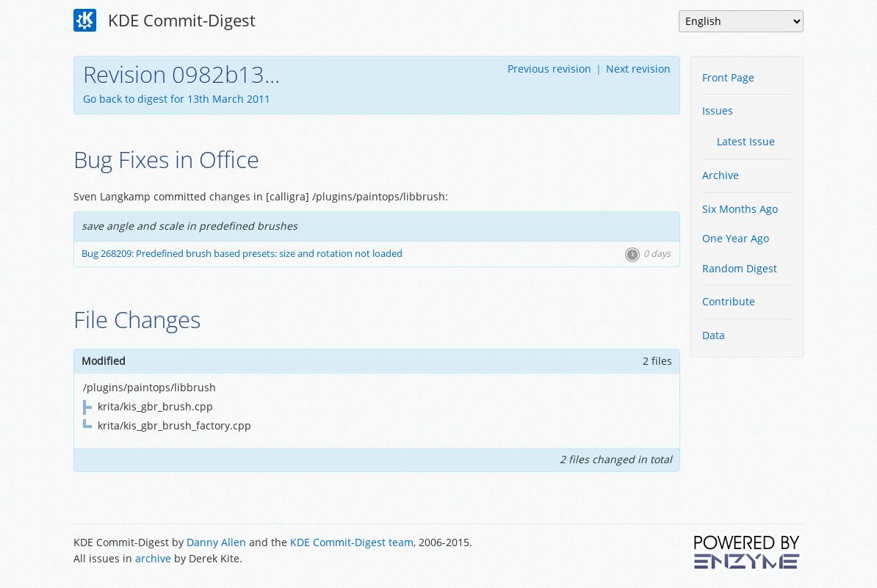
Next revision (638, 69)
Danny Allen (216, 542)
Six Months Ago (740, 209)
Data (714, 335)
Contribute (729, 301)
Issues (718, 110)
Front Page (728, 77)
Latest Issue (746, 141)
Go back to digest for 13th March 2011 (177, 99)
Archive (721, 175)
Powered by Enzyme (748, 552)
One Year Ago (736, 238)
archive (153, 558)
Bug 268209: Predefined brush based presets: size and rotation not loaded (242, 254)
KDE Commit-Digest (165, 21)
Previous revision (549, 69)
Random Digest (740, 268)
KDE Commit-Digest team (352, 542)
